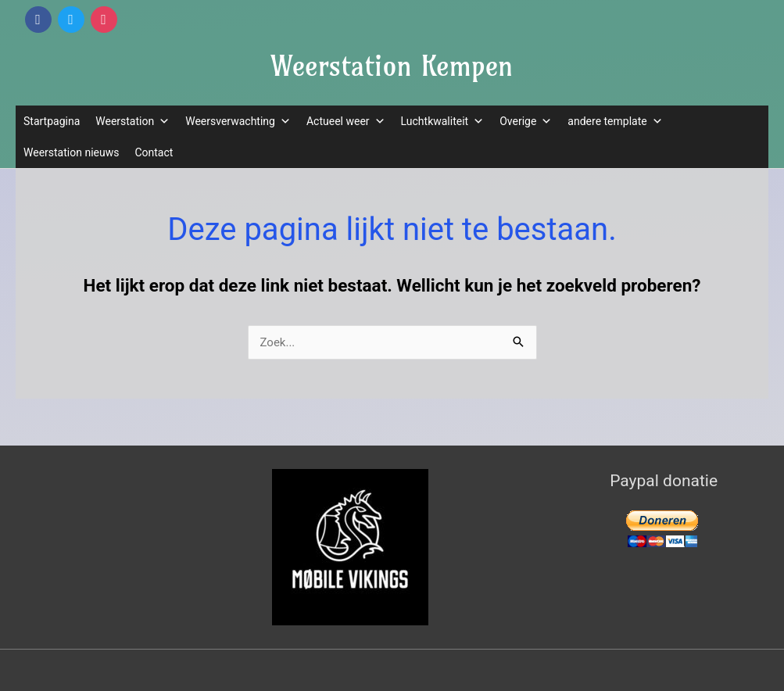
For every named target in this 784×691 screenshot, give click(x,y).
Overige (526, 121)
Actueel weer (346, 121)
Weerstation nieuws (71, 152)
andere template (615, 121)
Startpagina (52, 121)
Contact (154, 152)
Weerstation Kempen (392, 66)
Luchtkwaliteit (443, 121)
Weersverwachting (238, 121)
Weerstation (132, 121)
